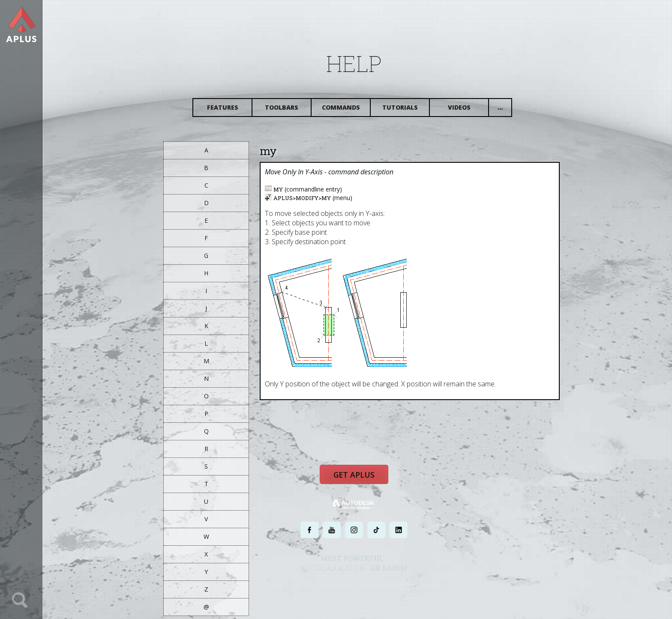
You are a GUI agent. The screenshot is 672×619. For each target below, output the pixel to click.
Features (230, 110)
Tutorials (407, 110)
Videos (466, 110)
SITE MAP (433, 590)
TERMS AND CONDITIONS (393, 590)
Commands (348, 110)
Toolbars (289, 110)
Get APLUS (362, 481)
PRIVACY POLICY (346, 590)
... (508, 110)
